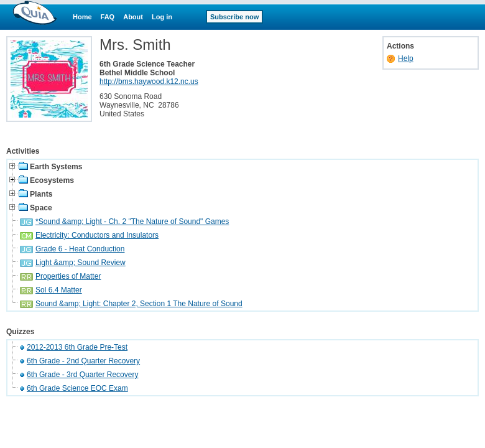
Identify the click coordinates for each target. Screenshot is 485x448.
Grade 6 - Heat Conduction (80, 249)
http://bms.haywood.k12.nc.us (149, 82)
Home (82, 17)
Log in (162, 17)
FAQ (108, 17)
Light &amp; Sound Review (81, 263)
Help (406, 58)
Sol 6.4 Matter (59, 290)
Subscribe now (234, 17)
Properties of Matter (68, 276)
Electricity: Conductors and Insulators (97, 235)
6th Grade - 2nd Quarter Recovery (83, 361)
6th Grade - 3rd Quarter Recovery (82, 375)
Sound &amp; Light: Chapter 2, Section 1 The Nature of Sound (139, 304)
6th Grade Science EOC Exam (77, 388)
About (133, 17)
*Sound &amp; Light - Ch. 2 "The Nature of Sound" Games (132, 222)
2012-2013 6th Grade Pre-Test (77, 347)
